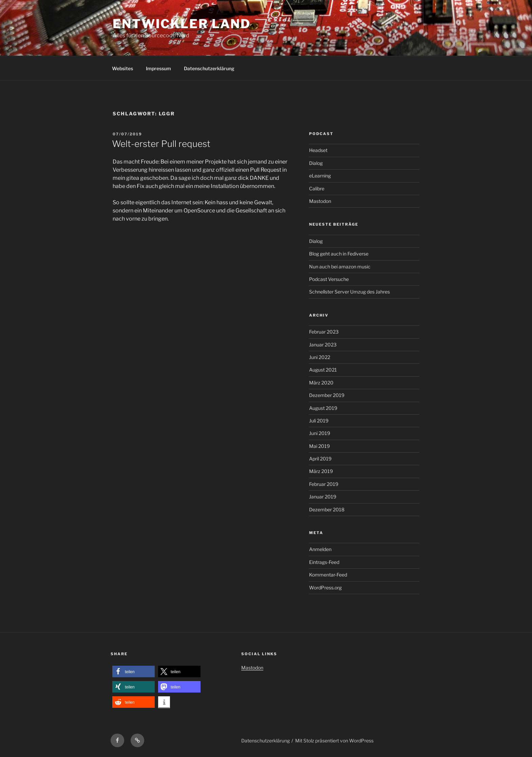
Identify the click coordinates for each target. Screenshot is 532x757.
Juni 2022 (320, 357)
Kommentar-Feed (328, 575)
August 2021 (323, 370)
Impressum (158, 68)
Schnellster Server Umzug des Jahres (349, 292)
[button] (134, 672)
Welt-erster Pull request (161, 144)
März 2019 (321, 471)
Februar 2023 (324, 332)
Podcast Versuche (329, 279)
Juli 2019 (319, 421)
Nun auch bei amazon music (340, 267)
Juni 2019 (320, 433)
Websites (122, 68)
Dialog (316, 163)
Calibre (317, 188)
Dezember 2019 (327, 395)
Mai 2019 (319, 446)
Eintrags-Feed (324, 562)
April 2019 (320, 459)
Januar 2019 (323, 497)
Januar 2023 (323, 345)
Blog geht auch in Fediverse (339, 254)
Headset (318, 150)
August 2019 (323, 408)
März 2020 (321, 383)
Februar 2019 (324, 484)
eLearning (320, 176)
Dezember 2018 (327, 509)
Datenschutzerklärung (209, 68)
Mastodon (320, 201)
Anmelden (320, 549)
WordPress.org (325, 588)
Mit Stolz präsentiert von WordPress (334, 741)
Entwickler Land (182, 24)
